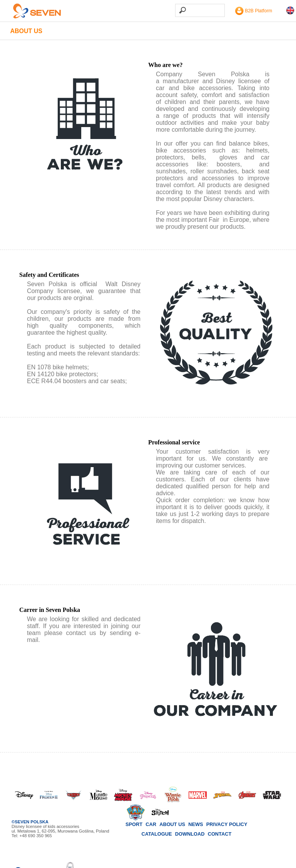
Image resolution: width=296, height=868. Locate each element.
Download (190, 834)
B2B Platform (254, 11)
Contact (220, 834)
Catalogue (156, 834)
